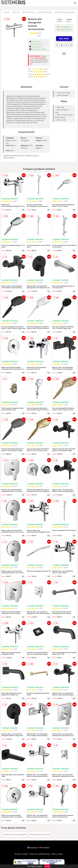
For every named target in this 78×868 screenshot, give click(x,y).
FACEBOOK (33, 848)
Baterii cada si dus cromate (40, 834)
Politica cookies (57, 854)
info (23, 210)
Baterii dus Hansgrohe (44, 12)
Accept (47, 866)
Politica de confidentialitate (40, 854)
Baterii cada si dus (28, 12)
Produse (7, 12)
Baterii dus (16, 12)
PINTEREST (44, 848)
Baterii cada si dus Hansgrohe (64, 12)
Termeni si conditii (21, 854)
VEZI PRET (64, 38)
